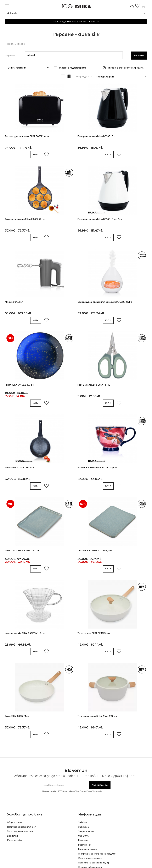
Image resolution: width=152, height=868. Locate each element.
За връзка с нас (86, 831)
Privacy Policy (79, 791)
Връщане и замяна (88, 849)
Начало (11, 44)
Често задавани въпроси (20, 831)
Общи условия (15, 822)
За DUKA (83, 822)
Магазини (83, 840)
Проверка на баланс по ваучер (94, 863)
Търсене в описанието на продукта (127, 68)
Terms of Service (92, 791)
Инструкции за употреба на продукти (97, 854)
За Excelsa (83, 827)
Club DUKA (83, 836)
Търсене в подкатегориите (73, 68)
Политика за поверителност (21, 827)
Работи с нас (85, 845)
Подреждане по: (84, 77)
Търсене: (10, 56)
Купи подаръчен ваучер (90, 858)
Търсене (21, 44)
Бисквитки (12, 836)
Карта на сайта (15, 840)
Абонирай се (100, 785)
